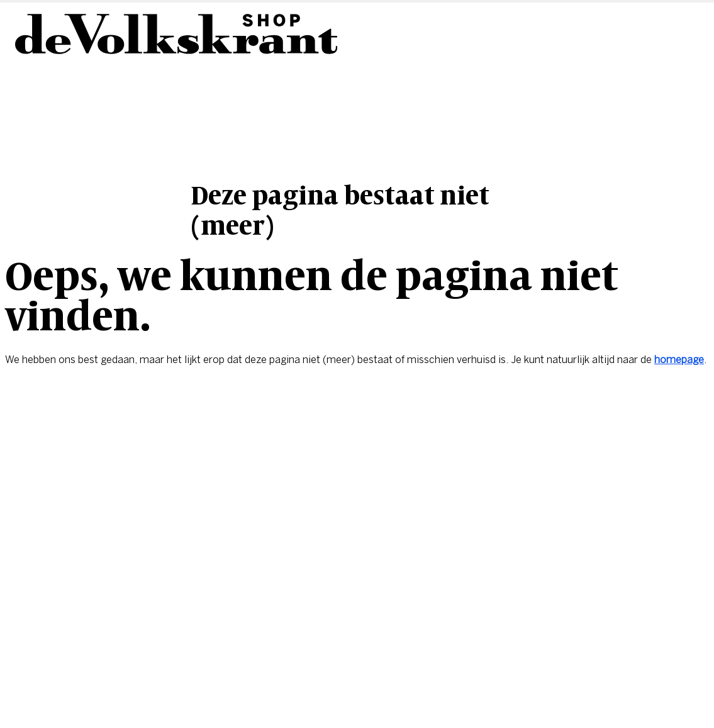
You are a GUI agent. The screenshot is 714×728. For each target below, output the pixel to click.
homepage (679, 360)
